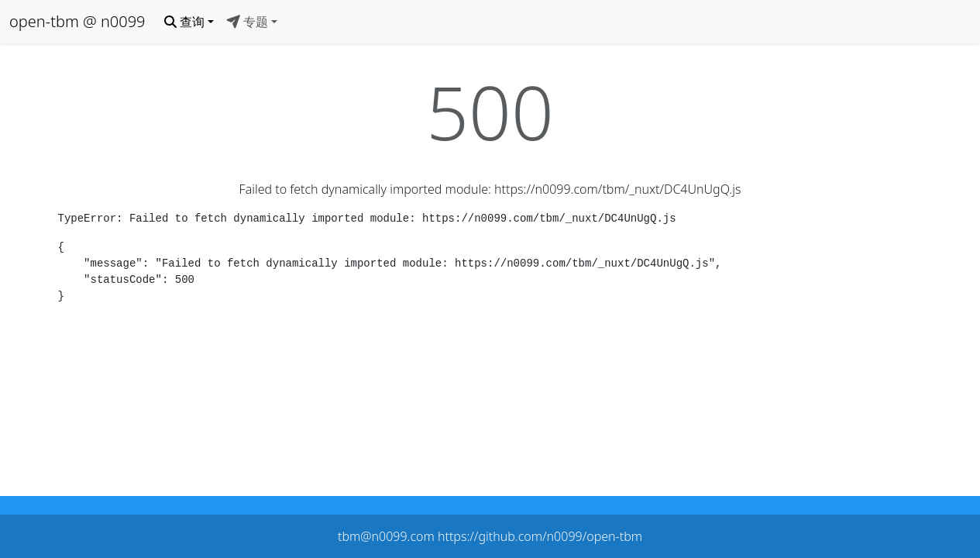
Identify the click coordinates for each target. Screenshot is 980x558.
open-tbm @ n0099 (77, 21)
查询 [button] (184, 22)
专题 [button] (247, 22)
